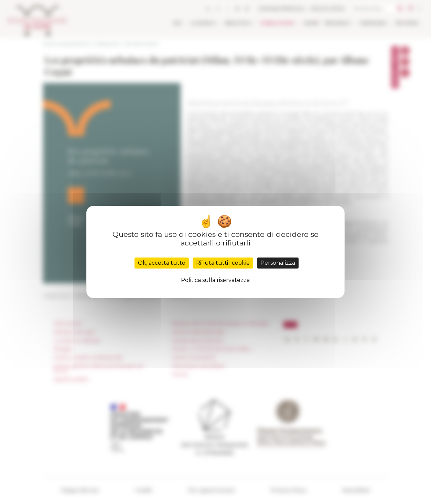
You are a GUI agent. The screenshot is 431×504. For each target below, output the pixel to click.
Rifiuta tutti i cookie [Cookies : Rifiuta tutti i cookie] (223, 263)
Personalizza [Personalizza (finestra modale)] (278, 263)
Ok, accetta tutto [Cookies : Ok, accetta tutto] (162, 263)
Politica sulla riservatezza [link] (215, 280)
